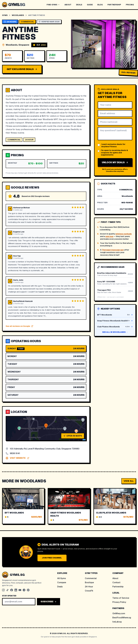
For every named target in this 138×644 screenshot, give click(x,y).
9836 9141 (13, 453)
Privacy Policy (119, 602)
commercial (14, 140)
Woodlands (18, 15)
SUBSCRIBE (49, 602)
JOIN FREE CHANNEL (52, 558)
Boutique (89, 582)
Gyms (5, 15)
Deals (60, 587)
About (115, 578)
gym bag (109, 236)
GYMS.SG (17, 575)
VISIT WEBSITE (17, 458)
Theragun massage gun (113, 250)
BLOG (100, 5)
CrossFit (89, 591)
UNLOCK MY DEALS (115, 162)
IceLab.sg (117, 622)
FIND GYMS (53, 5)
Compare (62, 582)
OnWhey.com (119, 613)
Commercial (91, 578)
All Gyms (62, 578)
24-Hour (89, 587)
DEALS (79, 5)
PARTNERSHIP (114, 5)
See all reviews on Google (19, 326)
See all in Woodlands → (115, 332)
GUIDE (90, 5)
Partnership (118, 587)
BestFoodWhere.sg (122, 618)
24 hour (29, 140)
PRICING (130, 5)
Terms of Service (121, 598)
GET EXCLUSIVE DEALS (22, 69)
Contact (116, 582)
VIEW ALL (129, 481)
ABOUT (68, 5)
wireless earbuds (124, 234)
